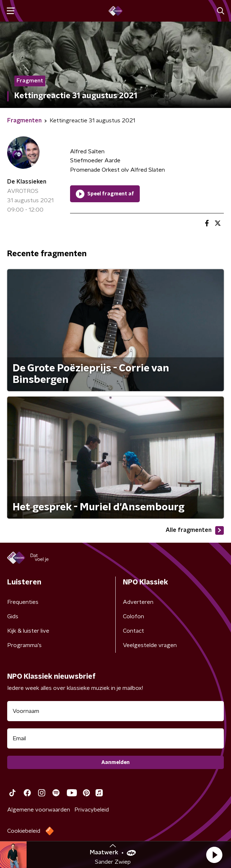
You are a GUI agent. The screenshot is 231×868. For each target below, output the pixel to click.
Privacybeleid (92, 810)
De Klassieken (27, 182)
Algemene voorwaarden (39, 810)
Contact (133, 631)
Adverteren (138, 602)
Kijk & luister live (28, 631)
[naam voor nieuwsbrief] (115, 711)
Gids (13, 616)
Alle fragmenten (195, 530)
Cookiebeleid (24, 831)
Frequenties (23, 602)
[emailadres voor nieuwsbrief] (115, 738)
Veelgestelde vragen (150, 645)
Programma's (24, 645)
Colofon (133, 616)
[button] (214, 855)
